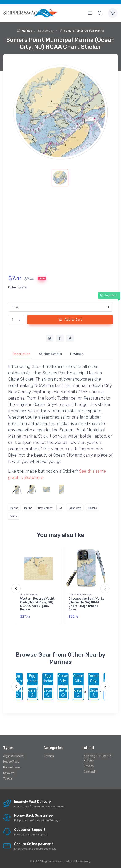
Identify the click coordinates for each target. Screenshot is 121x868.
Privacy (89, 766)
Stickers (92, 508)
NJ (60, 508)
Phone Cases (12, 767)
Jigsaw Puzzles (14, 756)
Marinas (25, 31)
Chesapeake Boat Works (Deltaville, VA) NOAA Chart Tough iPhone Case (86, 604)
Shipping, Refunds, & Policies (98, 758)
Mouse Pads (11, 762)
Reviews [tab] (77, 354)
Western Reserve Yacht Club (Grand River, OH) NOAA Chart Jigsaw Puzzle (37, 604)
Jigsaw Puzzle (29, 594)
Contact (90, 772)
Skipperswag (82, 861)
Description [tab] (21, 354)
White (14, 516)
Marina (14, 508)
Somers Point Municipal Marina (82, 31)
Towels (8, 779)
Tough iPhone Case (80, 594)
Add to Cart (70, 320)
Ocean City (74, 508)
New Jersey (45, 508)
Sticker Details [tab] (50, 354)
